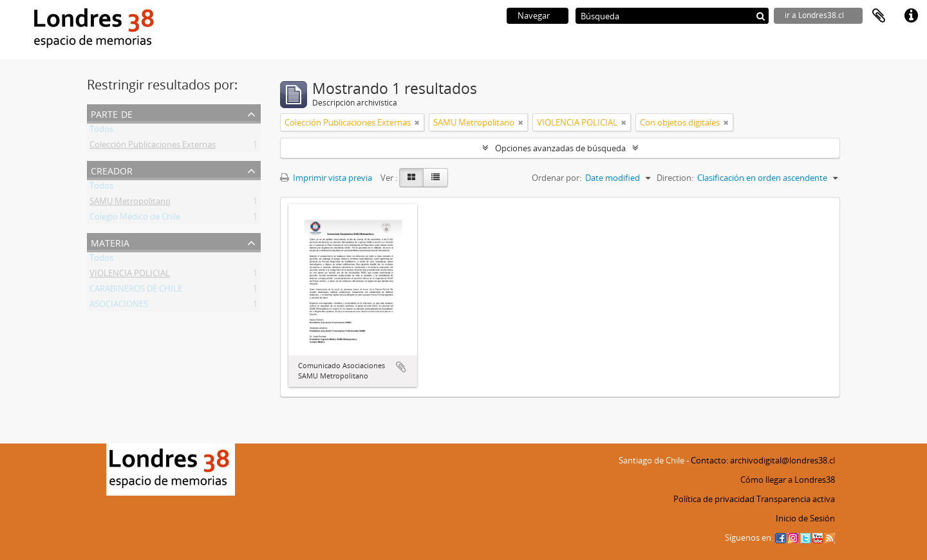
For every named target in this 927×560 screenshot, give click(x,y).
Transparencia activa (796, 499)
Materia (110, 242)
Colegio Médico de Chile (135, 219)
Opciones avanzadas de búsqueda (560, 148)
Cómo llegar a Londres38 (788, 480)
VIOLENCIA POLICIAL (130, 275)
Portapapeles (879, 16)
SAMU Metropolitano (130, 203)
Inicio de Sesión (805, 518)
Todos (101, 131)
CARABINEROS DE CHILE (136, 291)
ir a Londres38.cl (814, 15)
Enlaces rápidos (911, 16)
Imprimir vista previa (326, 178)
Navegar (534, 15)
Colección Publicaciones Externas (153, 147)
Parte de (112, 113)
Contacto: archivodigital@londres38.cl (763, 460)
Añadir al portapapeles (401, 367)
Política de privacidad (714, 499)
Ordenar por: (557, 178)
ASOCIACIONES (119, 306)
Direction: (675, 178)
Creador (112, 170)
